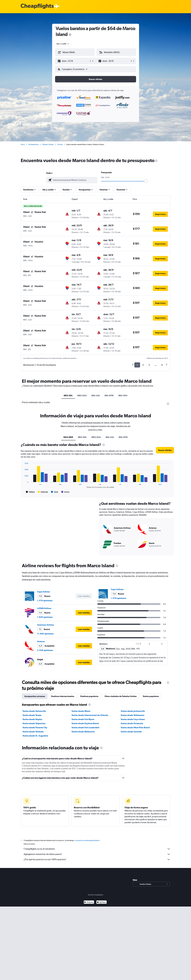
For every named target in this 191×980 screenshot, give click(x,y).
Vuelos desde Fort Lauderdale (85, 727)
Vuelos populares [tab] (151, 696)
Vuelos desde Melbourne (83, 732)
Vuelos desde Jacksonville (133, 711)
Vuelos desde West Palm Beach (135, 727)
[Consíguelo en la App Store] (102, 903)
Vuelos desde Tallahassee (132, 715)
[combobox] (63, 44)
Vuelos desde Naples (32, 719)
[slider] (146, 181)
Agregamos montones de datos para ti (97, 854)
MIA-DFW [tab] (109, 395)
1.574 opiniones (45, 600)
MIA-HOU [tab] (123, 395)
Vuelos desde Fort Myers (83, 719)
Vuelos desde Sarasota (131, 732)
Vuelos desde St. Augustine (35, 736)
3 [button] (149, 365)
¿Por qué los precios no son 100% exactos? (97, 859)
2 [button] (143, 365)
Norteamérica (34, 144)
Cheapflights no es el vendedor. (97, 849)
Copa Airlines (43, 592)
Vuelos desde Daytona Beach (85, 723)
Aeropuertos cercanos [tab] (35, 696)
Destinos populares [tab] (89, 696)
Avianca (41, 641)
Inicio (23, 144)
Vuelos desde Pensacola (132, 723)
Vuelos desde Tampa (32, 715)
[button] (74, 61)
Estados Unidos (48, 144)
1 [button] (137, 365)
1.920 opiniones (45, 617)
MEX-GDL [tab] (68, 395)
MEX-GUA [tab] (82, 395)
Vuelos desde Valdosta (33, 732)
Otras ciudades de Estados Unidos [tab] (121, 696)
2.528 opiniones (45, 650)
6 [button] (162, 365)
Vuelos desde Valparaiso (34, 723)
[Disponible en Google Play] (89, 903)
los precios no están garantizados (87, 840)
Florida (60, 144)
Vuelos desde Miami (81, 711)
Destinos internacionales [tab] (63, 696)
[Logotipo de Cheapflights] (37, 6)
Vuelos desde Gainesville (34, 711)
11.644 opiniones (45, 634)
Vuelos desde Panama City (35, 727)
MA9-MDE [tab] (68, 437)
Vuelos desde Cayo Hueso (133, 719)
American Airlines (46, 625)
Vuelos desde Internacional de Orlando (90, 715)
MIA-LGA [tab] (96, 395)
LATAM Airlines (44, 608)
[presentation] (70, 35)
